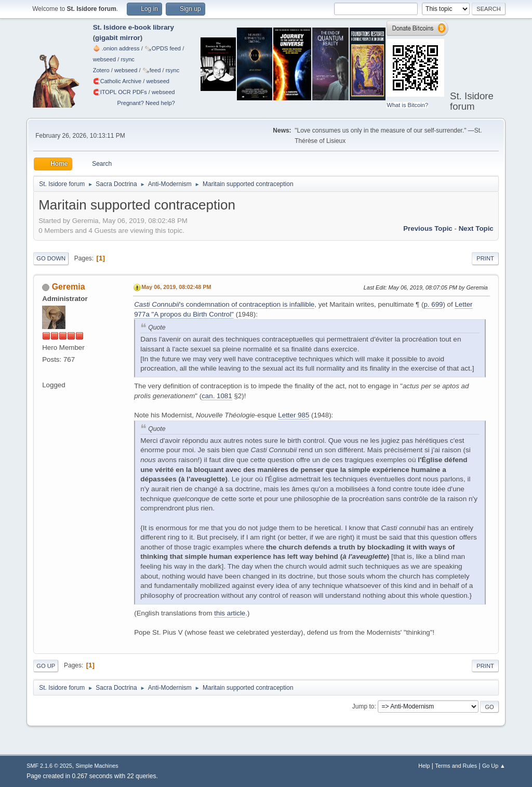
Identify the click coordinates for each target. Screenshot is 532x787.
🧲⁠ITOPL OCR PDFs (120, 92)
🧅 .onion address (116, 48)
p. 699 (433, 304)
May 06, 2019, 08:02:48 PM (176, 287)
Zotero (101, 70)
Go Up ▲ (494, 766)
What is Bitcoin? (407, 105)
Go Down (51, 258)
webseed (104, 59)
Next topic (476, 228)
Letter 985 (294, 415)
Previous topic (428, 228)
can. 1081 (217, 396)
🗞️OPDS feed (163, 48)
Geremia (69, 287)
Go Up (46, 666)
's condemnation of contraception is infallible (224, 304)
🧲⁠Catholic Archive (117, 81)
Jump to (363, 706)
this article (230, 613)
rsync (128, 59)
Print (485, 258)
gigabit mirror (118, 38)
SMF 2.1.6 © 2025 (49, 766)
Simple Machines (97, 766)
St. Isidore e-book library (134, 27)
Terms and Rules (456, 766)
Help (424, 766)
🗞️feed (152, 70)
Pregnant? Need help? (146, 103)
